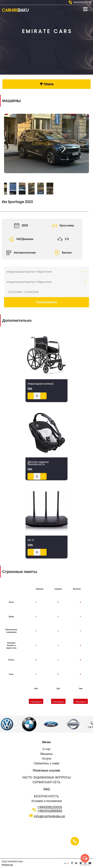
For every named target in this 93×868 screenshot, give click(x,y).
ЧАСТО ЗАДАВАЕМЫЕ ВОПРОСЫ (46, 777)
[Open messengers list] (85, 858)
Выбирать (36, 702)
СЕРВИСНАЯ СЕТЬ (47, 782)
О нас (47, 749)
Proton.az (7, 865)
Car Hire (15, 10)
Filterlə (47, 84)
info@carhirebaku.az (50, 816)
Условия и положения (46, 801)
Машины (46, 754)
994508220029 (82, 2)
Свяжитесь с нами (46, 763)
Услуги (46, 759)
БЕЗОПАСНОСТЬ (47, 796)
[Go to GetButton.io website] (85, 865)
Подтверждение (47, 302)
